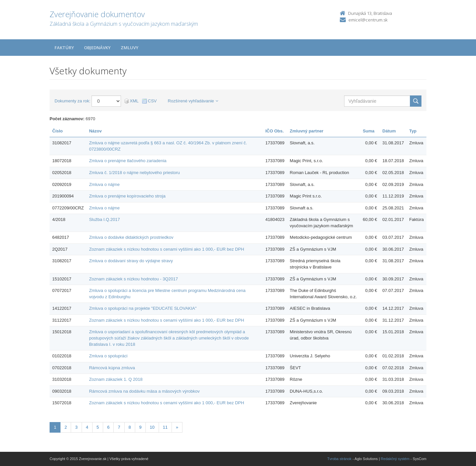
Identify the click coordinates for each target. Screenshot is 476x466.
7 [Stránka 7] (119, 427)
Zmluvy (130, 48)
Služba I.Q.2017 (104, 219)
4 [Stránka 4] (87, 427)
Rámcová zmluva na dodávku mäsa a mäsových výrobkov (144, 391)
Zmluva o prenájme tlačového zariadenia (128, 161)
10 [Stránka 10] (152, 427)
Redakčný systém (395, 459)
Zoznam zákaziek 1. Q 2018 (116, 379)
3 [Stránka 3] (76, 427)
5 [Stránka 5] (98, 427)
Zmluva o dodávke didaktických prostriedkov (131, 237)
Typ (413, 131)
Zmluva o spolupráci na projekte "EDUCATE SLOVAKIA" (143, 308)
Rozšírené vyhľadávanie (193, 101)
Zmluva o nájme (104, 184)
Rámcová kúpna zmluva (112, 368)
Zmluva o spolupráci (108, 356)
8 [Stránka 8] (130, 427)
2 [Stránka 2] (66, 427)
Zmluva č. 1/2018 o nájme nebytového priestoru (134, 173)
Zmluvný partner (307, 131)
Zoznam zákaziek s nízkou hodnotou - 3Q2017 (133, 279)
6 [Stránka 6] (108, 427)
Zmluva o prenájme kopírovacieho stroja (127, 196)
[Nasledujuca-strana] (177, 428)
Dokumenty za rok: (72, 101)
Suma (368, 131)
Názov (95, 131)
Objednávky (97, 48)
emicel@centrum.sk (368, 20)
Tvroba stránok (339, 459)
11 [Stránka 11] (165, 427)
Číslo (58, 131)
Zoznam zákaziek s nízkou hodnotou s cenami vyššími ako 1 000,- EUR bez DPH (166, 249)
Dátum (389, 131)
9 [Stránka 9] (140, 427)
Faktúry (64, 48)
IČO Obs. (275, 131)
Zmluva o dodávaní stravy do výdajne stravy (131, 261)
